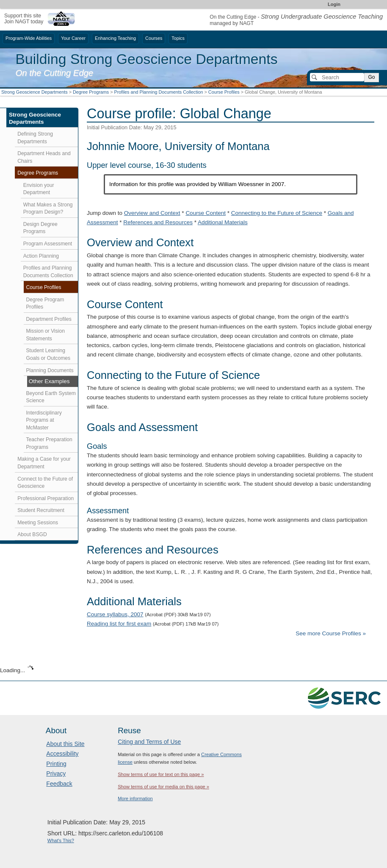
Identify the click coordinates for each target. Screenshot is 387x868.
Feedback (59, 784)
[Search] (337, 77)
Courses (154, 38)
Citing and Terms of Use (149, 742)
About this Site (65, 744)
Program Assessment (48, 244)
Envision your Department (39, 189)
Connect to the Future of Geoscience (45, 483)
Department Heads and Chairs (44, 157)
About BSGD (32, 534)
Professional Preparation (46, 498)
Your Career (73, 38)
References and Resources (158, 222)
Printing (56, 764)
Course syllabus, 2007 (115, 614)
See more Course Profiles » (331, 633)
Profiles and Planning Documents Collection (158, 92)
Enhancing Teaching (115, 38)
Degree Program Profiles (45, 303)
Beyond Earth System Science (51, 397)
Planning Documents (50, 370)
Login (334, 4)
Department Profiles (49, 319)
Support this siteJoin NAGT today (24, 18)
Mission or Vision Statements (46, 335)
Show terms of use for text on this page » (161, 774)
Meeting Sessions (38, 523)
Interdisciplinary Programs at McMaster (44, 420)
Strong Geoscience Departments (35, 92)
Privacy (56, 773)
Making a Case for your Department (44, 463)
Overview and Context (152, 213)
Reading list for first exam (119, 624)
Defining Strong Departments (35, 138)
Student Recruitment (41, 510)
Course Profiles (224, 92)
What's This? (61, 840)
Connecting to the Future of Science (277, 213)
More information (135, 798)
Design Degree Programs (40, 228)
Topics (178, 38)
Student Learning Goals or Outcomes (48, 354)
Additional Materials (223, 222)
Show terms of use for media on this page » (163, 787)
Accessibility (62, 754)
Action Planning (41, 256)
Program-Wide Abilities (29, 38)
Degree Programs (91, 92)
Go (371, 77)
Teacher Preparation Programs (49, 443)
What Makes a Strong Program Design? (48, 209)
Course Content (206, 213)
